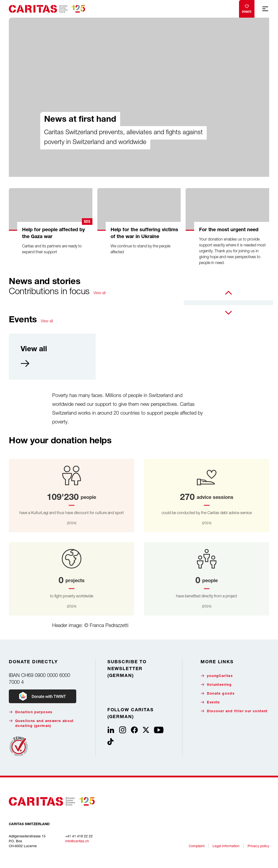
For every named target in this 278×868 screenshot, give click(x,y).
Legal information (226, 846)
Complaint (197, 846)
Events (210, 702)
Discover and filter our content (234, 711)
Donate (247, 8)
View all (100, 293)
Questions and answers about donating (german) (41, 723)
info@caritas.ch (77, 841)
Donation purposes (31, 712)
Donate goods (218, 693)
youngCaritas (217, 676)
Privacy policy (258, 846)
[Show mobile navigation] (265, 9)
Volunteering (216, 685)
